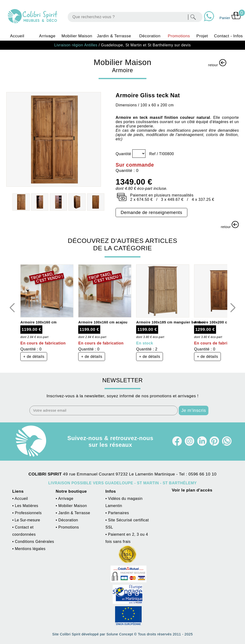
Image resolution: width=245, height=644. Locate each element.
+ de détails (34, 357)
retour (217, 63)
